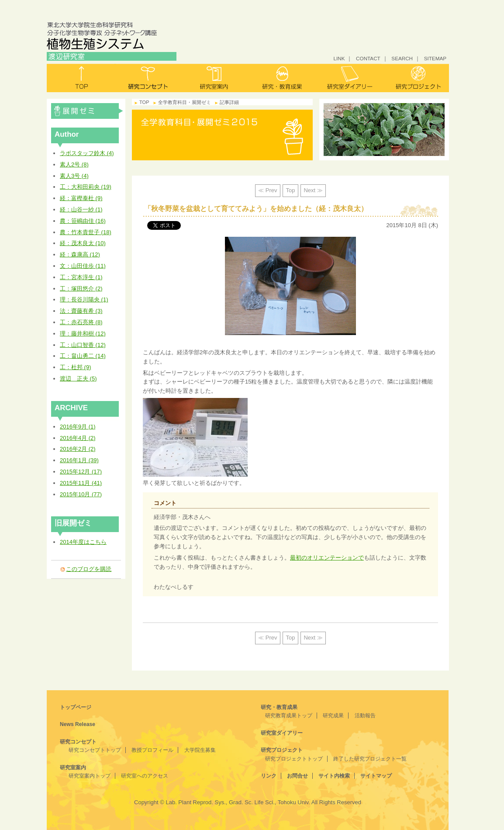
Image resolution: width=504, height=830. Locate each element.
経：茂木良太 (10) (83, 243)
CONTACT (368, 58)
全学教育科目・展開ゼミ (87, 111)
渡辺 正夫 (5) (78, 379)
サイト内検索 (334, 776)
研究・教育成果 (281, 78)
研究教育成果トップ (289, 716)
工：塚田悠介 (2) (81, 289)
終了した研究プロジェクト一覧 (370, 759)
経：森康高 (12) (80, 254)
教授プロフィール (152, 750)
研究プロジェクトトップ (294, 759)
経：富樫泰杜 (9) (81, 198)
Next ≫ (313, 190)
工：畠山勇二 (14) (83, 356)
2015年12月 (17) (81, 472)
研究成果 (333, 716)
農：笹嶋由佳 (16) (83, 221)
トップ (81, 78)
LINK (339, 58)
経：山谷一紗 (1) (81, 209)
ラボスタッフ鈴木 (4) (87, 153)
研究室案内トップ (90, 776)
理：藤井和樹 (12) (83, 334)
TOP (144, 102)
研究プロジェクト (415, 78)
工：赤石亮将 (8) (81, 322)
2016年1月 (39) (79, 460)
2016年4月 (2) (78, 438)
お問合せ (297, 776)
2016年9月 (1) (78, 427)
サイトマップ (376, 776)
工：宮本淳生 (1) (81, 277)
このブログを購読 (89, 569)
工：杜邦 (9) (76, 367)
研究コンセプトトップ (95, 750)
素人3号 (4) (74, 176)
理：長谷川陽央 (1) (84, 299)
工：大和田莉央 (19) (86, 187)
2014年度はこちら (83, 542)
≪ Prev (268, 190)
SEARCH (402, 58)
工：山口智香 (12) (83, 345)
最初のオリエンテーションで (327, 558)
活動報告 (365, 716)
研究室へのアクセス (145, 776)
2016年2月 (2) (78, 449)
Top (291, 190)
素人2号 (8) (74, 164)
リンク (269, 776)
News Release (78, 724)
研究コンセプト (148, 78)
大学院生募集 (200, 750)
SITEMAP (435, 58)
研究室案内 (215, 78)
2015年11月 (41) (81, 483)
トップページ (76, 707)
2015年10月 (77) (81, 494)
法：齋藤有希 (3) (81, 311)
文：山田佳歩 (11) (83, 266)
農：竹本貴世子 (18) (86, 232)
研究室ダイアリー (348, 78)
